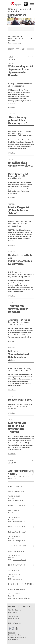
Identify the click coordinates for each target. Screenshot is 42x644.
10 (9, 59)
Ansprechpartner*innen (21, 473)
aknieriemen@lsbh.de (20, 560)
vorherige (11, 57)
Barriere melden (13, 639)
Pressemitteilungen (15, 43)
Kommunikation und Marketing (15, 40)
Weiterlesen (12, 107)
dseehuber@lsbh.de (19, 522)
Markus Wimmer (16, 527)
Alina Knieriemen (17, 546)
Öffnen (22, 36)
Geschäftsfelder (14, 36)
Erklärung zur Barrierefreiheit (17, 637)
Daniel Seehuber (17, 505)
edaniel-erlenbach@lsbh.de (21, 598)
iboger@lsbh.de (18, 500)
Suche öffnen (10, 29)
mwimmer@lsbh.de (19, 541)
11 (12, 59)
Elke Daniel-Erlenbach (20, 584)
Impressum (12, 633)
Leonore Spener (17, 565)
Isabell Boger (15, 486)
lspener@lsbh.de (18, 579)
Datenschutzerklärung (15, 635)
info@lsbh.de (17, 623)
